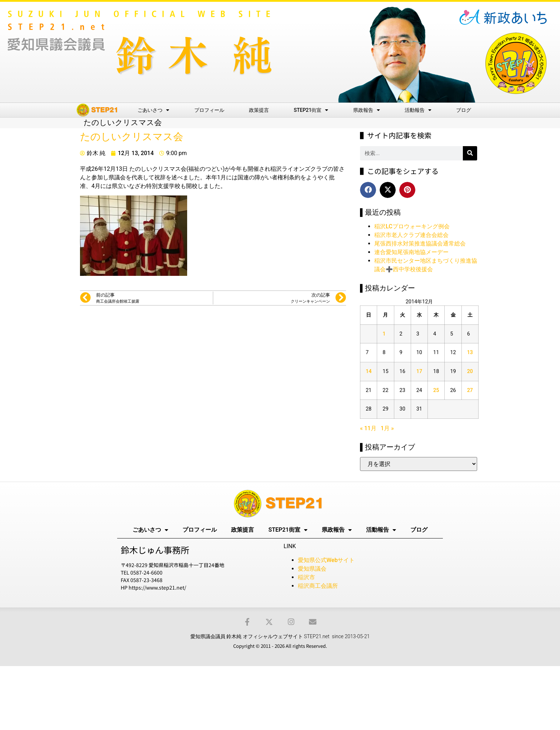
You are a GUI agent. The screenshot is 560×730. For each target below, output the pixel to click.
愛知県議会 (312, 569)
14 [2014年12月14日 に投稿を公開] (369, 371)
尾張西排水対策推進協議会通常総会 (420, 244)
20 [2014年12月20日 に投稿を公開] (470, 371)
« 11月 (368, 428)
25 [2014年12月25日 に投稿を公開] (436, 390)
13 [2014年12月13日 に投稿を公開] (470, 352)
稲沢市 (306, 577)
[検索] (470, 153)
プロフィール (209, 110)
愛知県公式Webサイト (326, 560)
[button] (368, 190)
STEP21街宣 (311, 110)
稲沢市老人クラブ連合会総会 (411, 235)
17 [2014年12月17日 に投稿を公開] (419, 371)
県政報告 (367, 110)
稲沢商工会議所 (318, 586)
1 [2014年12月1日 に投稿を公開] (384, 334)
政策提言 (259, 110)
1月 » (387, 428)
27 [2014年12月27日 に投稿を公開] (470, 390)
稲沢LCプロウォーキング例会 (412, 226)
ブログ (464, 110)
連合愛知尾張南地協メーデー (411, 252)
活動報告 (418, 110)
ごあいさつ (153, 110)
